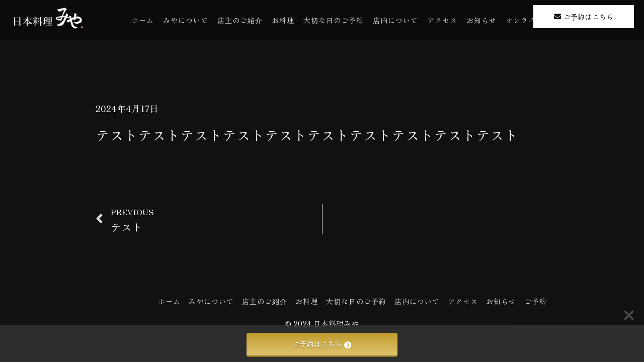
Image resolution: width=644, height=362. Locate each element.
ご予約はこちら (322, 344)
